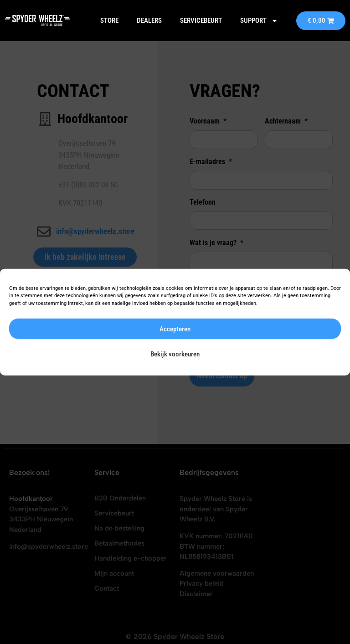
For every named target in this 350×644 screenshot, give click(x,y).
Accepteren (175, 329)
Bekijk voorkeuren (175, 354)
